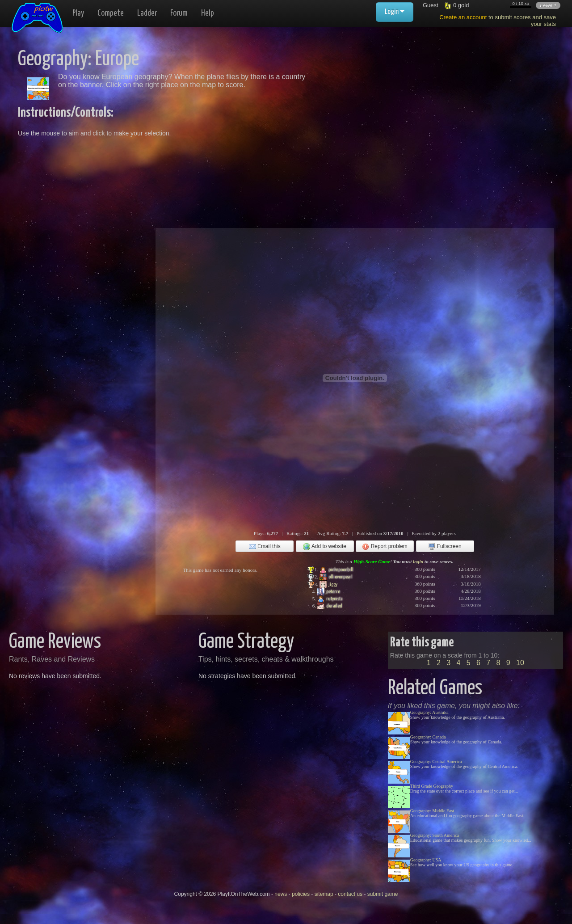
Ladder (147, 13)
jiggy (328, 585)
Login (395, 12)
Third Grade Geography (432, 786)
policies (301, 894)
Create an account (463, 17)
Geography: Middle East (432, 811)
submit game (383, 894)
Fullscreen (445, 547)
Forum (179, 13)
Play (78, 13)
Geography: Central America (436, 762)
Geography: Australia (429, 712)
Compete (111, 13)
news (281, 894)
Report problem (385, 547)
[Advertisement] (412, 112)
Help (208, 13)
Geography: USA (426, 860)
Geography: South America (435, 835)
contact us (350, 894)
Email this (265, 547)
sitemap (324, 894)
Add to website (325, 547)
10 (520, 663)
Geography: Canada (428, 737)
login (418, 561)
